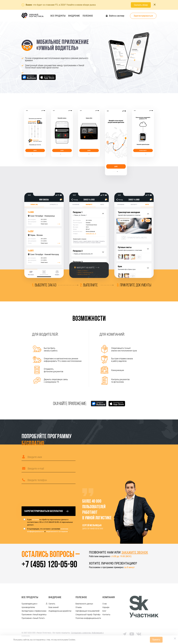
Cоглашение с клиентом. (81, 634)
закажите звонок (135, 553)
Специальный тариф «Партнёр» (88, 615)
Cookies (72, 640)
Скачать (52, 605)
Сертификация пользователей (87, 612)
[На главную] (33, 18)
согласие (35, 520)
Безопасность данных (84, 605)
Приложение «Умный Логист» (33, 619)
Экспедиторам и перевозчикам (34, 612)
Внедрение (74, 16)
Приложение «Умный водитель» (34, 615)
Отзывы (79, 608)
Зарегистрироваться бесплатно (46, 511)
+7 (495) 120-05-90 (51, 565)
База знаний (54, 608)
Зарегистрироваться (143, 16)
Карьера (106, 608)
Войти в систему (115, 16)
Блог (104, 612)
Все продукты (58, 16)
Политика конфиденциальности (88, 619)
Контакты (106, 615)
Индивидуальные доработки (60, 612)
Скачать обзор (141, 5)
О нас (105, 605)
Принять (156, 640)
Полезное (88, 16)
